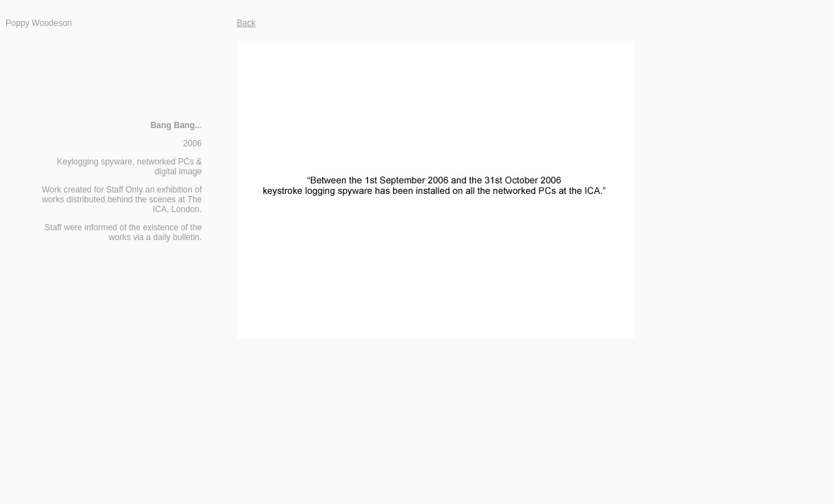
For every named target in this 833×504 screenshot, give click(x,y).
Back (246, 23)
